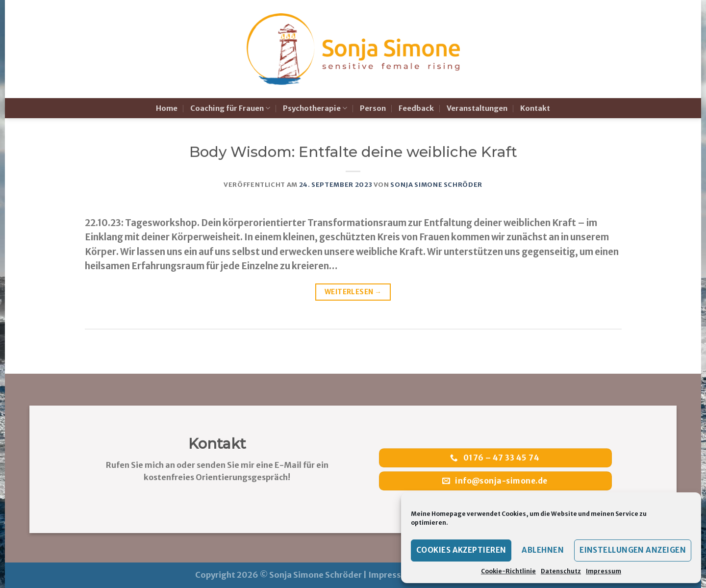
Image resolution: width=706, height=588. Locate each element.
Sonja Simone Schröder (436, 185)
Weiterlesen (353, 292)
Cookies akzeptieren (461, 550)
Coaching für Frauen (230, 108)
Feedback (416, 108)
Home (167, 108)
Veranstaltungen (477, 108)
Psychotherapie (315, 108)
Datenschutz (561, 571)
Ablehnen (543, 550)
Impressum (604, 571)
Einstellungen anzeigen (633, 550)
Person (373, 108)
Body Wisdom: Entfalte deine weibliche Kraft (353, 152)
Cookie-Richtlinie (508, 571)
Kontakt (535, 108)
